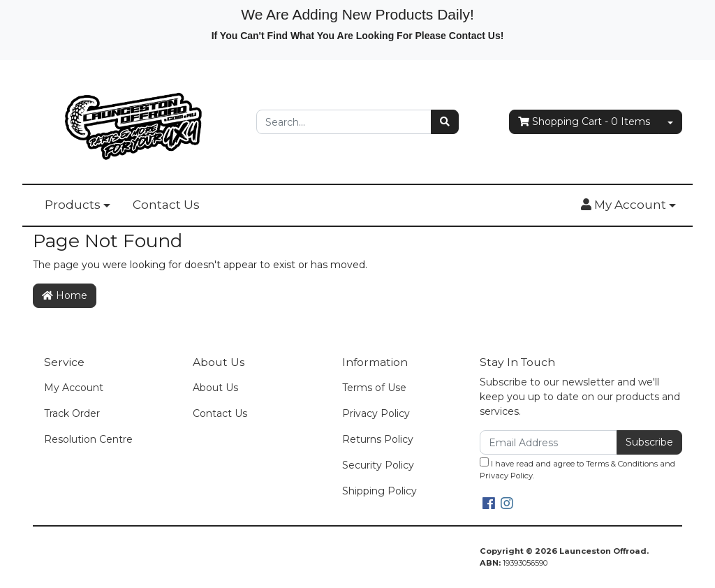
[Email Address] (548, 442)
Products (73, 205)
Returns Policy (378, 439)
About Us (215, 388)
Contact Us (166, 205)
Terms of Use (374, 388)
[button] (628, 205)
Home (65, 295)
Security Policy (378, 465)
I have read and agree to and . (577, 469)
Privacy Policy (376, 413)
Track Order (72, 413)
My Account (74, 388)
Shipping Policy (379, 491)
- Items (584, 122)
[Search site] (445, 122)
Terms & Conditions (622, 464)
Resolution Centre (88, 439)
